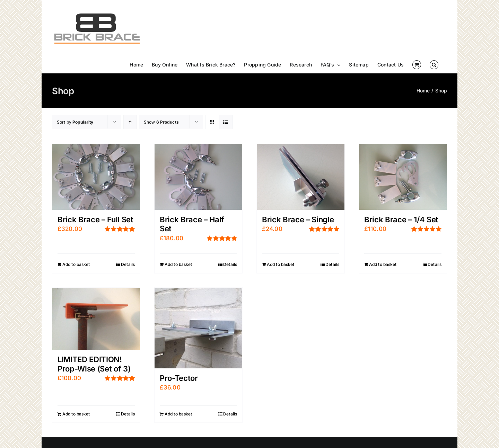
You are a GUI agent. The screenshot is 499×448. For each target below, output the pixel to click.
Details (128, 264)
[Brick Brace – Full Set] (96, 177)
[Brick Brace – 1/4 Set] (403, 177)
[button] (434, 65)
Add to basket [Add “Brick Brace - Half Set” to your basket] (178, 264)
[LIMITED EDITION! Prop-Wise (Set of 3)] (96, 319)
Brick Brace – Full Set (95, 219)
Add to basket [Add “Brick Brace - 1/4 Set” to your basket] (383, 264)
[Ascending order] (130, 122)
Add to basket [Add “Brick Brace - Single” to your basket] (281, 264)
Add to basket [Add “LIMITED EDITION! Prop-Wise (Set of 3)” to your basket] (76, 414)
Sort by (75, 122)
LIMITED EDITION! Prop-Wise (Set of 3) (94, 364)
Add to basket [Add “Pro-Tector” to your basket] (178, 414)
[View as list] (226, 122)
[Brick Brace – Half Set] (198, 177)
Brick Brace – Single (298, 219)
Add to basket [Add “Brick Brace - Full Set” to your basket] (76, 264)
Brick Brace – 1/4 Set (401, 219)
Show (161, 122)
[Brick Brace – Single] (301, 177)
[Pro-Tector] (198, 328)
